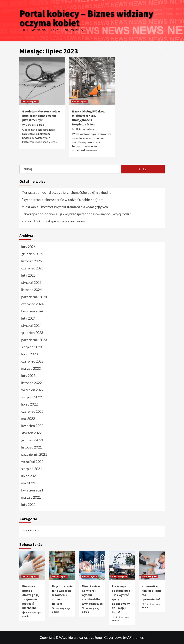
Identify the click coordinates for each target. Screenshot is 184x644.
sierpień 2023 (32, 347)
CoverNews (113, 637)
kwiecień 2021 (32, 490)
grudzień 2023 (32, 333)
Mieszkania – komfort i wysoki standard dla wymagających (65, 207)
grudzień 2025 (32, 254)
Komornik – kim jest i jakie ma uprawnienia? (53, 221)
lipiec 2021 (29, 476)
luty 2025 (28, 275)
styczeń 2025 (31, 282)
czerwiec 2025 (32, 268)
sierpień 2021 (32, 469)
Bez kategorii (30, 102)
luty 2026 (28, 247)
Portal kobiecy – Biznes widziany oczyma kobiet (86, 18)
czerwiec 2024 (32, 304)
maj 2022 (28, 418)
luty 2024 (28, 318)
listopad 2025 (31, 261)
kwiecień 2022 (32, 426)
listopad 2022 (31, 383)
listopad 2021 (31, 447)
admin (40, 125)
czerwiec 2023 (32, 361)
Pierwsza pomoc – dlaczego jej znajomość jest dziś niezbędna (66, 192)
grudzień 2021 (32, 440)
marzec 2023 (31, 368)
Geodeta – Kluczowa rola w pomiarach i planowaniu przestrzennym (41, 116)
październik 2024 (34, 297)
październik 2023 (34, 340)
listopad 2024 (31, 290)
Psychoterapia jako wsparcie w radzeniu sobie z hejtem (62, 200)
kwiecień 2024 (32, 311)
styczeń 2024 (31, 325)
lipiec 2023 (29, 354)
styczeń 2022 (31, 433)
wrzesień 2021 (32, 461)
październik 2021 (34, 454)
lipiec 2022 (29, 404)
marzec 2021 (31, 497)
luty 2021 (28, 504)
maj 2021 (28, 483)
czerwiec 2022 (32, 411)
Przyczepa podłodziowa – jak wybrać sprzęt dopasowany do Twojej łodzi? (76, 214)
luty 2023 (28, 376)
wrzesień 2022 (32, 390)
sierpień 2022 (32, 397)
